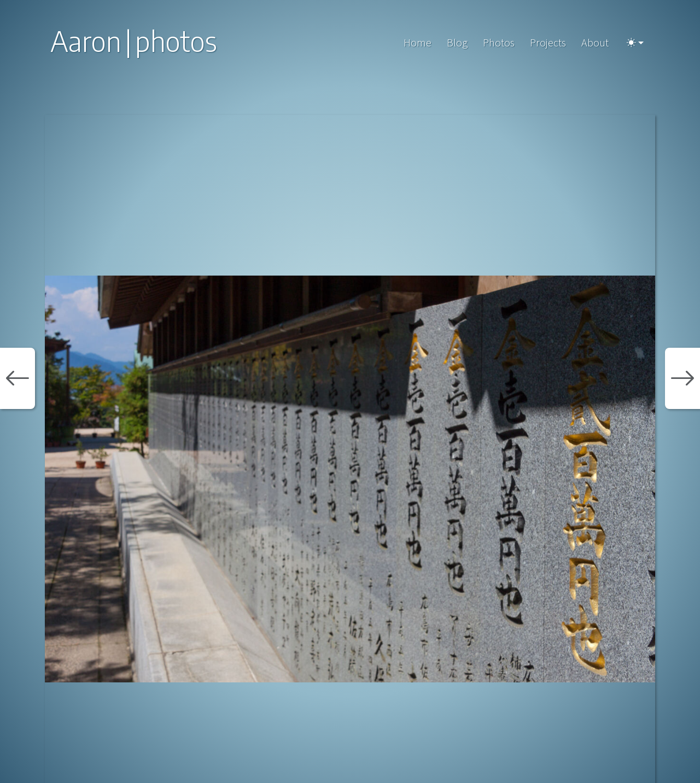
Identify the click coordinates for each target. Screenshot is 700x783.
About (595, 42)
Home (418, 42)
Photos (499, 42)
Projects (548, 42)
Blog (457, 42)
